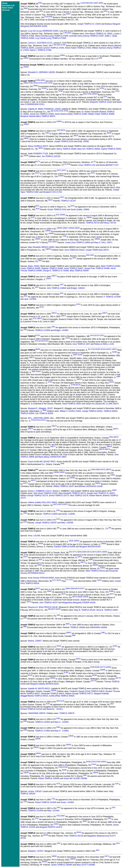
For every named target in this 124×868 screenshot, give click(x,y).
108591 (68, 745)
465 (66, 33)
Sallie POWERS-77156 (38, 154)
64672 (89, 552)
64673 (94, 552)
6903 (85, 94)
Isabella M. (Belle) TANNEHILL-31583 (44, 109)
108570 (48, 249)
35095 (38, 349)
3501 (62, 293)
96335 (59, 646)
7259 (64, 236)
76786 (31, 83)
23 (95, 162)
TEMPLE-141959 (43, 330)
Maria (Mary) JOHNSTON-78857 (52, 457)
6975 (37, 206)
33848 (67, 589)
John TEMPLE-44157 (49, 603)
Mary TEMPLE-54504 (79, 271)
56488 (115, 352)
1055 (53, 327)
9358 (40, 3)
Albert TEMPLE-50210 (95, 571)
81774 (38, 162)
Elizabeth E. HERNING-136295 (41, 72)
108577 (53, 447)
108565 (62, 215)
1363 (100, 58)
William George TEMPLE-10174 (34, 496)
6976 (72, 206)
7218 (53, 799)
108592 (38, 753)
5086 (103, 633)
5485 (58, 719)
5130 (62, 701)
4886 (118, 377)
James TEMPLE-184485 (62, 865)
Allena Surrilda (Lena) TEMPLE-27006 (52, 36)
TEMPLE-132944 (43, 722)
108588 (108, 667)
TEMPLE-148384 (78, 627)
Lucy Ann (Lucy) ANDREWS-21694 (43, 31)
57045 (98, 762)
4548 (111, 437)
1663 (58, 130)
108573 (114, 349)
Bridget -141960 (61, 330)
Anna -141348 (34, 536)
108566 (59, 228)
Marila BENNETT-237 (109, 165)
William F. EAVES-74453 (70, 411)
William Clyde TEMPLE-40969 (101, 114)
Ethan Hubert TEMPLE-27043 (78, 48)
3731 (34, 319)
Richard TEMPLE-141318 (31, 709)
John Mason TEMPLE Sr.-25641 (99, 34)
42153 (78, 304)
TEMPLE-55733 (93, 223)
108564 (59, 121)
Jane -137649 (30, 299)
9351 (91, 3)
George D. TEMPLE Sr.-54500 (56, 271)
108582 (76, 541)
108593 (104, 762)
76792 (50, 83)
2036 (58, 510)
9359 (51, 17)
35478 (74, 597)
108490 (61, 176)
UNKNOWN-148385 (98, 627)
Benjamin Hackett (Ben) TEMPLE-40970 (38, 116)
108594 (96, 773)
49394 (84, 552)
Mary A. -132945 (61, 722)
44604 (43, 80)
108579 (108, 470)
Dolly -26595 (83, 141)
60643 (78, 659)
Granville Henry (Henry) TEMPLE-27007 (86, 36)
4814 (59, 843)
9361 (69, 33)
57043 (93, 762)
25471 (59, 170)
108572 (54, 313)
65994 (26, 156)
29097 (96, 3)
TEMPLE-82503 (27, 413)
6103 (46, 17)
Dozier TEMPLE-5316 (57, 210)
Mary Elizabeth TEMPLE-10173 (72, 493)
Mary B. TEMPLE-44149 (85, 610)
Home (5, 3)
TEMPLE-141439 (36, 811)
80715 (30, 675)
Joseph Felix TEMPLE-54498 (97, 268)
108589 (52, 678)
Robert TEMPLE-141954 (46, 802)
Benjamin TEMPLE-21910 (101, 102)
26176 (107, 856)
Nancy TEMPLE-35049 (66, 149)
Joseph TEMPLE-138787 (46, 523)
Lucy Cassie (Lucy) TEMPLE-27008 (51, 38)
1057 (62, 285)
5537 (71, 552)
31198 (63, 45)
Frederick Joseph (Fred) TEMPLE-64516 (87, 691)
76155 (59, 580)
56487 (98, 349)
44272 (103, 470)
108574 (32, 358)
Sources (6, 10)
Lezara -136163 (35, 791)
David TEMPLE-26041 (72, 404)
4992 (92, 255)
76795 (66, 111)
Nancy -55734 (110, 223)
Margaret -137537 (36, 851)
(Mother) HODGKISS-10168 (90, 486)
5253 (83, 3)
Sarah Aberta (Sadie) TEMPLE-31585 (71, 114)
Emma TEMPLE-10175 (59, 496)
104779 (102, 667)
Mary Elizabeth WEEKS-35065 (41, 247)
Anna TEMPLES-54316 (75, 250)
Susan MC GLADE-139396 (75, 778)
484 (58, 528)
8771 (75, 552)
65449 (79, 832)
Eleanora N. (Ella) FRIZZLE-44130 (43, 607)
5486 (58, 727)
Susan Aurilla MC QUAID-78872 (42, 462)
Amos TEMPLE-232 (87, 165)
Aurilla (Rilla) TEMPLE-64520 (62, 696)
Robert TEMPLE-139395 (49, 778)
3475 (92, 336)
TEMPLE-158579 (67, 713)
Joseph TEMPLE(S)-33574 (97, 250)
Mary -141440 (53, 811)
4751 (37, 819)
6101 (50, 242)
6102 (57, 215)
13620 (93, 470)
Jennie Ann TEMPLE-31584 (42, 114)
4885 (34, 372)
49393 (79, 552)
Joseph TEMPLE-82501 (92, 411)
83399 (97, 667)
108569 (77, 228)
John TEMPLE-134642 (57, 288)
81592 (80, 355)
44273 (26, 483)
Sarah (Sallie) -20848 (80, 210)
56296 (88, 762)
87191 (38, 336)
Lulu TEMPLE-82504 (44, 413)
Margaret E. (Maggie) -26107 (40, 408)
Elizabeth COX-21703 (52, 192)
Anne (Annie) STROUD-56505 (41, 578)
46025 (41, 148)
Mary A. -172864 (61, 731)
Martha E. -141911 (55, 709)
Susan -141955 (67, 802)
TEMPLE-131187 (68, 201)
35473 (38, 589)
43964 (98, 470)
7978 (68, 164)
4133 (58, 784)
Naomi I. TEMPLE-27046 (41, 50)
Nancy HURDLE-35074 (38, 146)
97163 (66, 673)
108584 (95, 565)
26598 (26, 83)
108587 (68, 633)
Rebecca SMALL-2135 (104, 344)
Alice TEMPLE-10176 (79, 496)
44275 (65, 504)
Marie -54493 (34, 266)
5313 (58, 519)
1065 (58, 615)
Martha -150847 (35, 641)
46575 (76, 136)
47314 (43, 420)
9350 (87, 3)
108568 (71, 228)
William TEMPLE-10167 (64, 486)
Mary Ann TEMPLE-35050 (89, 149)
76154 (99, 580)
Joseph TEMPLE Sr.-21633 (89, 24)
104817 (109, 349)
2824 (58, 701)
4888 (44, 410)
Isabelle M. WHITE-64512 (39, 689)
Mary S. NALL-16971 (103, 243)
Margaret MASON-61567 (90, 547)
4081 (88, 255)
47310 (93, 349)
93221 (62, 197)
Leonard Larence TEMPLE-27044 (50, 48)
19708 (92, 667)
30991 (101, 3)
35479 (58, 609)
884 (37, 470)
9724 (105, 97)
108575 (54, 426)
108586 (85, 597)
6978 (37, 209)
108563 (95, 94)
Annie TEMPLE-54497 (74, 268)
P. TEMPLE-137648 (112, 297)
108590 (71, 736)
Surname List (8, 5)
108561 (63, 55)
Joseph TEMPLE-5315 (64, 141)
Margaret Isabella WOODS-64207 (45, 684)
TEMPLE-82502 (111, 411)
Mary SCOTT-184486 (86, 865)
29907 (63, 816)
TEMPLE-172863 (43, 731)
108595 (54, 856)
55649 (71, 541)
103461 (56, 824)
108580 (56, 472)
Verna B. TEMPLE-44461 (107, 610)
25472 (64, 170)
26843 (26, 138)
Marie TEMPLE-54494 (111, 266)
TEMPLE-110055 (50, 514)
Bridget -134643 (78, 288)
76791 (45, 83)
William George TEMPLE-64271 (79, 694)
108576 (116, 437)
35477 (82, 589)
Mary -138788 (67, 523)
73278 (101, 336)
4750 (58, 816)
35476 (77, 589)
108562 (26, 67)
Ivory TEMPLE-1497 (81, 344)
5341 (59, 808)
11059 (38, 80)
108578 (109, 447)
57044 (60, 767)
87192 (46, 341)
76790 (40, 83)
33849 (72, 589)
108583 (105, 552)
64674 (99, 552)
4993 (40, 261)
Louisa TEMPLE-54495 (30, 268)
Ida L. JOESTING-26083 (39, 418)
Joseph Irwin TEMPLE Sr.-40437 (101, 493)
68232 (63, 130)
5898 (67, 624)
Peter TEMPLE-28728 (73, 836)
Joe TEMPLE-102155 (51, 156)
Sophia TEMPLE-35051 (111, 149)
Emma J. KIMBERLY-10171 (40, 491)
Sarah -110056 (68, 514)
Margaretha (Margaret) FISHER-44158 (79, 603)
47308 (73, 385)
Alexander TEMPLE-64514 (53, 694)
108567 (65, 228)
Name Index (8, 8)
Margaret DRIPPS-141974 (51, 827)
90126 (103, 349)
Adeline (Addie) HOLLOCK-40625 (42, 502)
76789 (35, 83)
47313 (38, 420)
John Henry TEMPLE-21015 (46, 493)
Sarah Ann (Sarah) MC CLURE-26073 (102, 404)
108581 (62, 472)
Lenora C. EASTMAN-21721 (40, 43)
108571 (54, 276)
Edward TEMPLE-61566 (65, 547)
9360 (26, 8)
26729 (97, 336)
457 (89, 349)
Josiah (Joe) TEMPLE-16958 (77, 243)
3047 (85, 775)
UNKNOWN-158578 (37, 713)
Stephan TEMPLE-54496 (52, 268)
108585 (80, 597)
